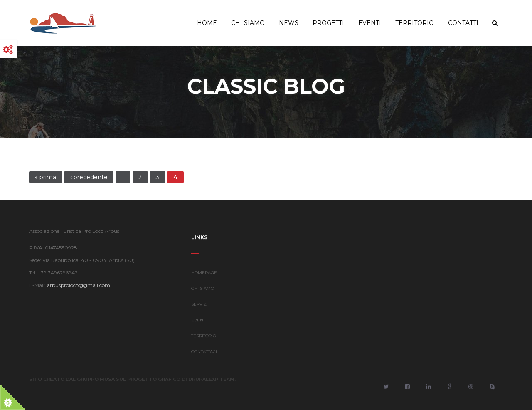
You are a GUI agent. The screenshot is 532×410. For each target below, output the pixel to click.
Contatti (463, 23)
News (289, 23)
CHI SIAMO (203, 289)
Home (207, 23)
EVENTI (199, 320)
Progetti (328, 23)
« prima (46, 177)
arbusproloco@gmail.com (78, 285)
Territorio (415, 23)
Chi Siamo (248, 23)
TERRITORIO (204, 336)
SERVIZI (199, 305)
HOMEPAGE (204, 273)
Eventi (370, 23)
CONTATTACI (204, 352)
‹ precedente (89, 177)
